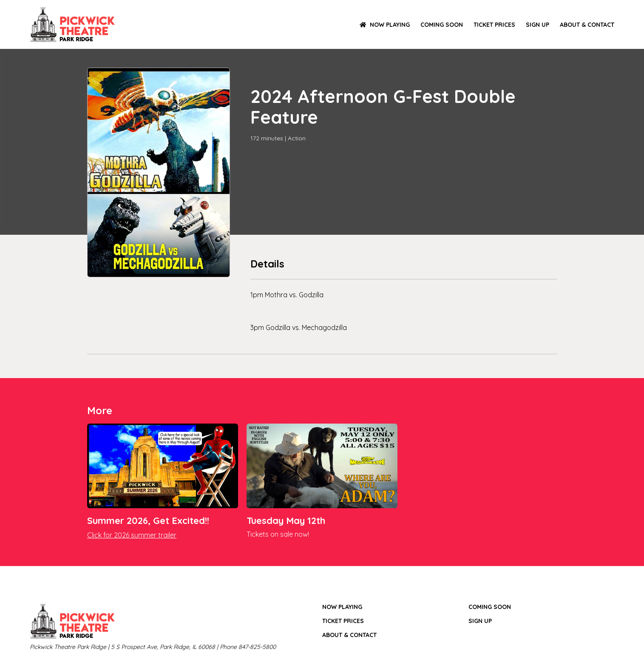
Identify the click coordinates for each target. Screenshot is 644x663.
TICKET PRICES (494, 25)
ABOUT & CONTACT (587, 25)
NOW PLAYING (385, 25)
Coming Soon (442, 25)
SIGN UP (538, 25)
